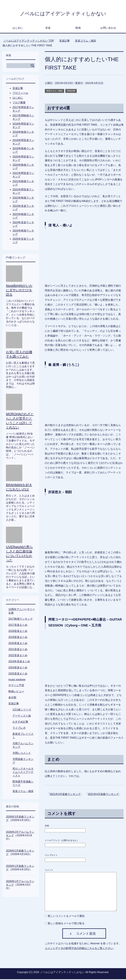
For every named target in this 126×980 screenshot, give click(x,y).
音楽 (48, 29)
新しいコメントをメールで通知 (66, 917)
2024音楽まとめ (18, 668)
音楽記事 (71, 92)
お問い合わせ (108, 29)
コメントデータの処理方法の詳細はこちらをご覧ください (79, 949)
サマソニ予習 (16, 686)
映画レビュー (16, 692)
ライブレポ (19, 729)
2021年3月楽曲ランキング (65, 795)
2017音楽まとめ (18, 626)
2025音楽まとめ (18, 674)
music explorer (17, 680)
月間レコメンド (22, 754)
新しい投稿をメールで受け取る (66, 924)
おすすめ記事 (20, 723)
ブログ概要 (19, 103)
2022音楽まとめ (18, 656)
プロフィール (20, 94)
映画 (78, 29)
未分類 (12, 698)
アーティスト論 (22, 717)
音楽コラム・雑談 (54, 92)
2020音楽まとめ (18, 644)
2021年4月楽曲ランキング (103, 795)
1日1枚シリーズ (22, 710)
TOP (29, 42)
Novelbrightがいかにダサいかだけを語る (19, 291)
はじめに (18, 29)
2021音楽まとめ (18, 650)
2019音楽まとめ (18, 638)
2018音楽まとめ (18, 632)
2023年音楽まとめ (19, 662)
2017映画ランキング (21, 620)
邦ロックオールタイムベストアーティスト (23, 773)
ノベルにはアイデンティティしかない (63, 14)
